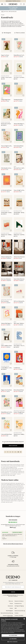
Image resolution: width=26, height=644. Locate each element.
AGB (16, 608)
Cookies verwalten (19, 615)
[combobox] (24, 619)
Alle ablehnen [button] (13, 639)
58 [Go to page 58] (18, 452)
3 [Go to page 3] (13, 452)
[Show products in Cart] (24, 4)
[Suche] (5, 4)
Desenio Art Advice (19, 601)
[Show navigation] (2, 4)
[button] (13, 642)
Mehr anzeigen (13, 446)
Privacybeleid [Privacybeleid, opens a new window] (12, 633)
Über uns (11, 601)
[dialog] (13, 631)
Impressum (10, 606)
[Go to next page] (21, 452)
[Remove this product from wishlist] (11, 51)
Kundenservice (18, 603)
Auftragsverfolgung (19, 606)
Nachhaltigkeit (9, 611)
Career (11, 608)
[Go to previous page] (5, 452)
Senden (13, 592)
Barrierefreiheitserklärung (7, 613)
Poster (7, 12)
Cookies (17, 613)
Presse (11, 603)
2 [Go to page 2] (10, 452)
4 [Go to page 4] (15, 452)
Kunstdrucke (13, 12)
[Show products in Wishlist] (21, 4)
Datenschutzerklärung (11, 595)
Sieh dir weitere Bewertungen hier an (13, 544)
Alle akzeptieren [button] (13, 635)
